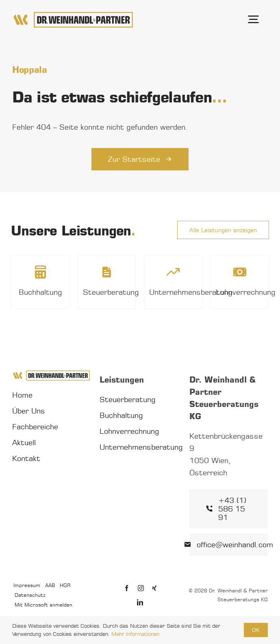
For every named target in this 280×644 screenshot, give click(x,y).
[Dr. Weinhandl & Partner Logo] (73, 14)
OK (256, 630)
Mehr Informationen (135, 634)
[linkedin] (140, 602)
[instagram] (141, 588)
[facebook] (127, 588)
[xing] (154, 588)
